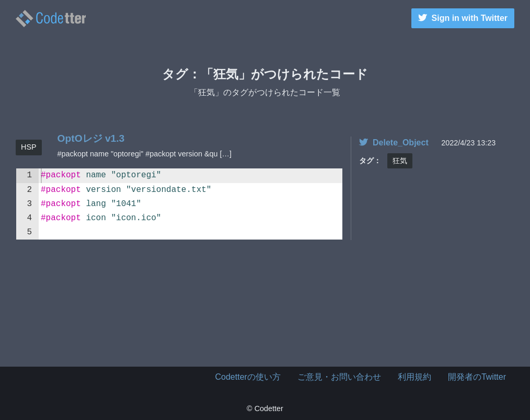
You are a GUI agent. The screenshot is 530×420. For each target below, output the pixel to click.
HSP (29, 147)
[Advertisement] (265, 314)
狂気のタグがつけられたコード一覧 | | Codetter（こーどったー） (51, 19)
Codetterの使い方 (248, 377)
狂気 (400, 161)
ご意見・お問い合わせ (339, 377)
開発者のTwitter (477, 377)
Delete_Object (394, 143)
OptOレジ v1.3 (91, 138)
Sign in (463, 18)
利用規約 (414, 377)
